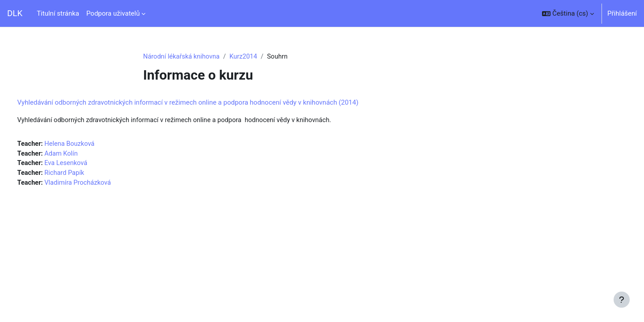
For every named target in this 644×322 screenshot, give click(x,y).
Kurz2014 (246, 57)
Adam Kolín (79, 155)
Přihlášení (622, 13)
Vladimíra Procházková (96, 185)
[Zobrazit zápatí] (622, 300)
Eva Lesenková (84, 165)
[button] (568, 13)
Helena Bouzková (88, 144)
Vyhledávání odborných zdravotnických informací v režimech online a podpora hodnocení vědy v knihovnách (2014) (205, 103)
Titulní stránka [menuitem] (58, 13)
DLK (15, 13)
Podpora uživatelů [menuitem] (113, 13)
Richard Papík (83, 175)
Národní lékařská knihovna (182, 57)
